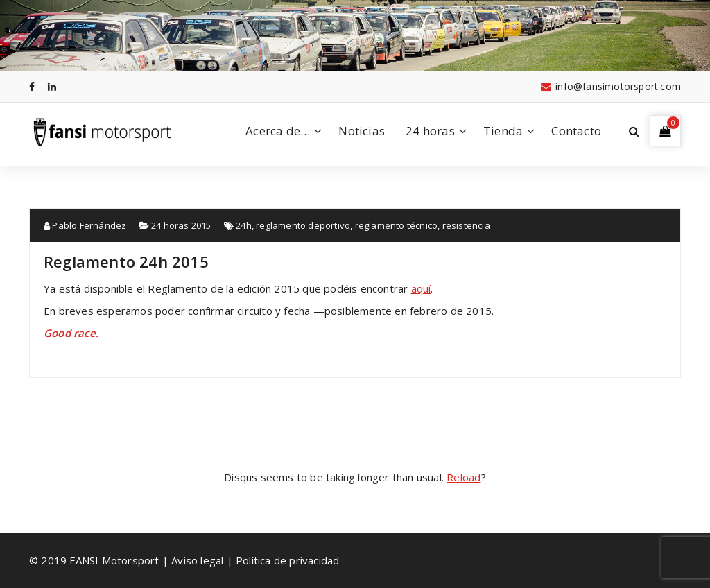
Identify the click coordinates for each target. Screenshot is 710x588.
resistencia (466, 225)
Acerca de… (278, 131)
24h (244, 225)
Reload (464, 477)
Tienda (503, 131)
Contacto (576, 131)
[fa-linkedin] (52, 86)
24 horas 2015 (181, 225)
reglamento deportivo (303, 225)
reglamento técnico (397, 225)
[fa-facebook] (32, 86)
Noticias (362, 131)
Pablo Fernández (85, 225)
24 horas (430, 131)
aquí (421, 288)
